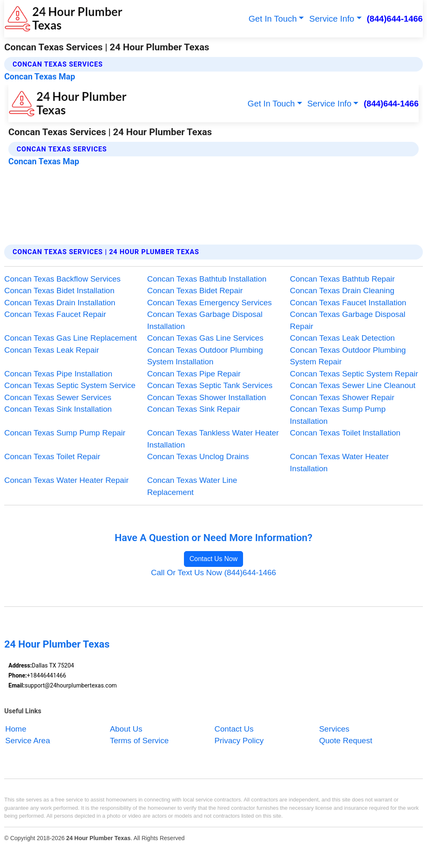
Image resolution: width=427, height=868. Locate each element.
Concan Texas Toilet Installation (345, 433)
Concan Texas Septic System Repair (354, 374)
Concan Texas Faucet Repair (55, 314)
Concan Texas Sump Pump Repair (65, 433)
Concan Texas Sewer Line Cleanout (353, 385)
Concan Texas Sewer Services (58, 397)
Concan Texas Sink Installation (58, 409)
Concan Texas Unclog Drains (198, 456)
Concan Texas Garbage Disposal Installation (205, 320)
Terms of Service (139, 741)
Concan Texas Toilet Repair (52, 456)
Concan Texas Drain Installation (60, 303)
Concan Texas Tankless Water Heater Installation (213, 439)
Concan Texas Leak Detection (343, 338)
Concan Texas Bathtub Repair (343, 279)
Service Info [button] (332, 19)
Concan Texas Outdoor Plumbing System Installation (205, 356)
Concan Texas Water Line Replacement (192, 486)
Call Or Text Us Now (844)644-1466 (214, 572)
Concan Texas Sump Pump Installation (338, 415)
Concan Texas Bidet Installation (59, 291)
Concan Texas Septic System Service (70, 385)
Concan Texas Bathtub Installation (207, 279)
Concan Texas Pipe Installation (58, 374)
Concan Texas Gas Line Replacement (71, 338)
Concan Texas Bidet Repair (195, 291)
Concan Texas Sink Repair (194, 409)
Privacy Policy (239, 741)
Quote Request (346, 741)
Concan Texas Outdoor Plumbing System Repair (348, 356)
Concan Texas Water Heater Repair (66, 480)
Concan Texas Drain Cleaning (342, 291)
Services (334, 729)
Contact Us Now (213, 559)
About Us (126, 729)
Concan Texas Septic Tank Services (210, 385)
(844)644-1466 (395, 19)
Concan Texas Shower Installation (206, 397)
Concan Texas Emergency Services (209, 303)
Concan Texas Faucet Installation (348, 303)
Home (16, 729)
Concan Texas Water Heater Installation (340, 462)
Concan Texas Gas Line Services (205, 338)
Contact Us (234, 729)
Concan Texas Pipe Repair (194, 374)
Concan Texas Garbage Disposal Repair (348, 320)
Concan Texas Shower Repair (342, 397)
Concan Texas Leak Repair (52, 350)
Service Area (28, 741)
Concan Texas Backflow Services (62, 279)
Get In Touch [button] (273, 19)
